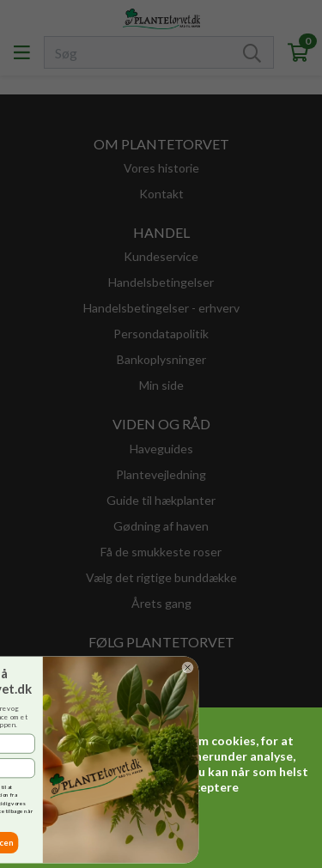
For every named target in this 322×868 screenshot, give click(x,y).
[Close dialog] (115, 667)
